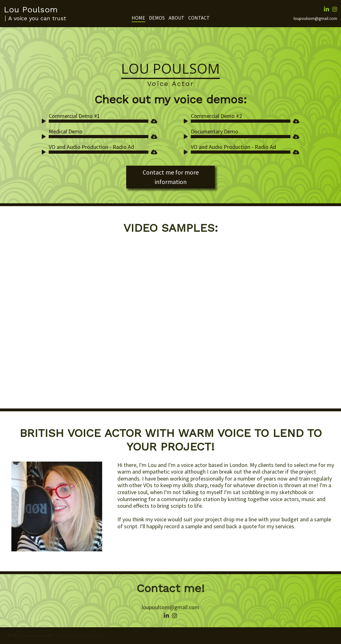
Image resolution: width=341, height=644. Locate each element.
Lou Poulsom (31, 9)
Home (138, 18)
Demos (157, 18)
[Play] (45, 122)
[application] (95, 121)
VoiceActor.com (91, 635)
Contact (199, 18)
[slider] (99, 121)
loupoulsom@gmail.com (315, 18)
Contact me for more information (171, 177)
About (177, 18)
